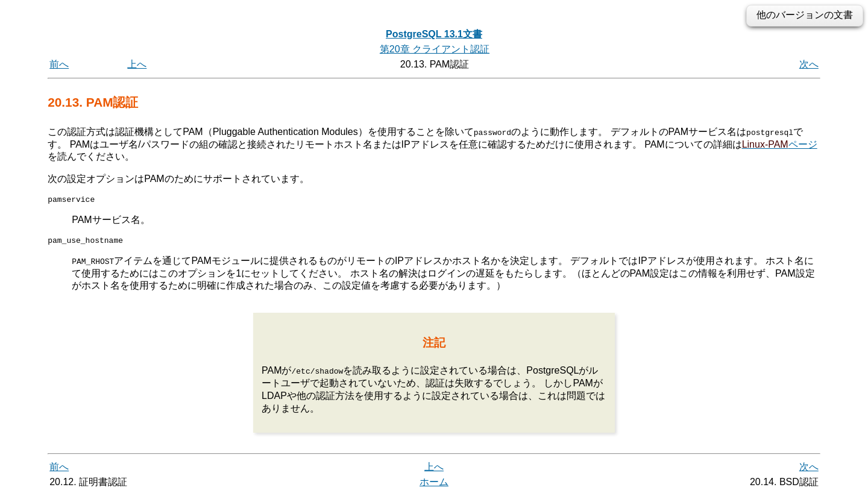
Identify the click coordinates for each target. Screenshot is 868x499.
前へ (59, 64)
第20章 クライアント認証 (435, 49)
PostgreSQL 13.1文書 (434, 34)
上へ (137, 64)
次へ (809, 64)
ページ (780, 144)
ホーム (434, 485)
